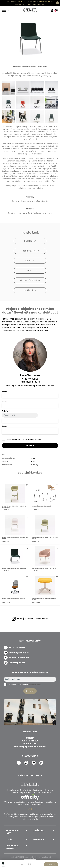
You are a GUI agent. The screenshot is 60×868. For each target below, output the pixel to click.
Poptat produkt (51, 864)
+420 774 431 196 (30, 379)
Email (4, 401)
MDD (33, 461)
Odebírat (30, 691)
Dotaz (5, 426)
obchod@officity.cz (30, 382)
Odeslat (30, 446)
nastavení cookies (30, 859)
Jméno (5, 392)
